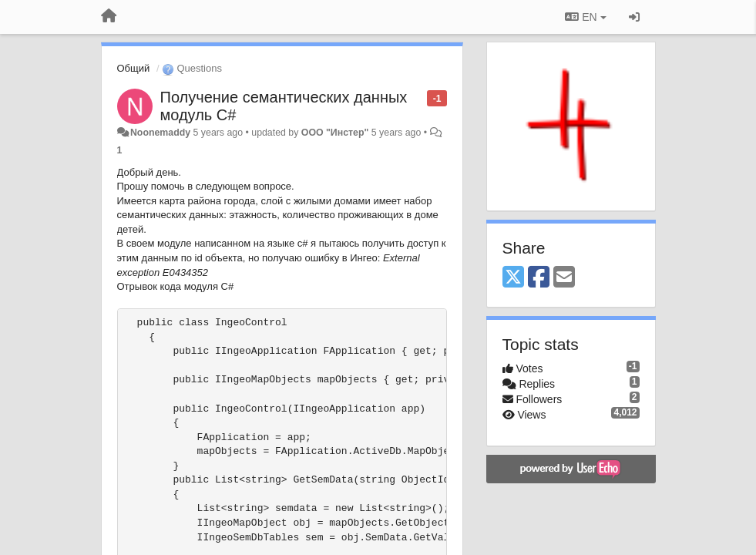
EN (585, 17)
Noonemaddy (160, 133)
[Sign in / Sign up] (634, 17)
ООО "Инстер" (335, 133)
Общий (134, 68)
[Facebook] (539, 278)
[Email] (564, 278)
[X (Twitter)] (513, 278)
